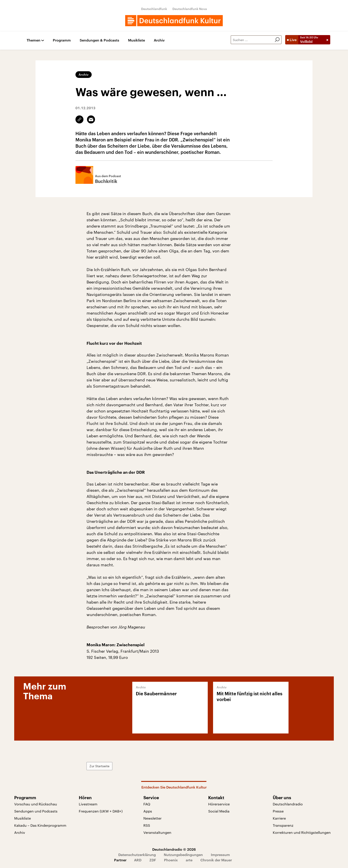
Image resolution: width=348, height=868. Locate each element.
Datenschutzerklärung (137, 855)
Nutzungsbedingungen (183, 855)
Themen (34, 40)
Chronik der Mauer (216, 860)
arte (189, 860)
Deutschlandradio (288, 804)
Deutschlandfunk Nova (190, 9)
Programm (62, 40)
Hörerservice (219, 804)
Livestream (88, 804)
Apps (148, 811)
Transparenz (283, 825)
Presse (278, 811)
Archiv (159, 40)
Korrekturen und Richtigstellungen (302, 832)
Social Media (219, 811)
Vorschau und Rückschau (36, 804)
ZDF (153, 860)
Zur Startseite (99, 766)
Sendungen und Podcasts (36, 811)
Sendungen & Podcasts (99, 40)
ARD (138, 860)
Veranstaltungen (157, 832)
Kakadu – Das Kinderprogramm (40, 825)
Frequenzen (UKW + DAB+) (101, 811)
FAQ (147, 804)
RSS (147, 825)
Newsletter (152, 818)
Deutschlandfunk (154, 9)
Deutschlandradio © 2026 (174, 849)
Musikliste (136, 40)
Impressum (220, 855)
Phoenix (171, 860)
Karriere (279, 818)
